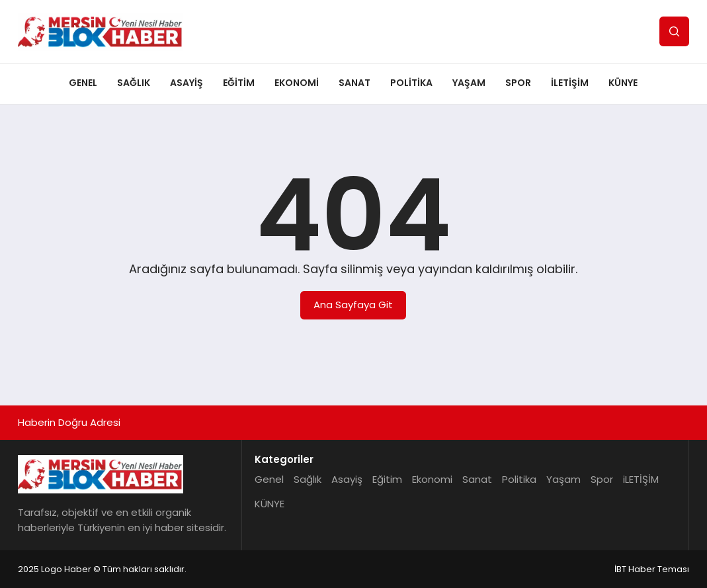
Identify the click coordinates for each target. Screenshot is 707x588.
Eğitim (239, 83)
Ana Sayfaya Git (353, 305)
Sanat (354, 83)
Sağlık (134, 83)
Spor (518, 83)
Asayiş (187, 83)
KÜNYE (623, 83)
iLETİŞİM (570, 83)
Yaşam (469, 83)
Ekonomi (297, 83)
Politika (411, 83)
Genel (83, 83)
